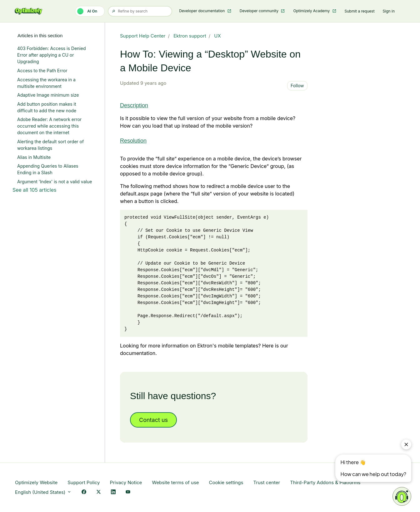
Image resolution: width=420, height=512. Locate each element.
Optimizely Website (36, 482)
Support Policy (84, 482)
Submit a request (360, 11)
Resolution (133, 141)
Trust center (267, 482)
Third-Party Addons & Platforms (325, 482)
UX (217, 36)
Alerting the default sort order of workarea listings (50, 145)
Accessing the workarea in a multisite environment (46, 83)
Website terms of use (175, 482)
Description (134, 105)
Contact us (153, 420)
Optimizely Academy (312, 11)
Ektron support (190, 36)
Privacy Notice (126, 482)
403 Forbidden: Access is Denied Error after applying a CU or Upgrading (51, 55)
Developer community (260, 11)
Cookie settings (226, 482)
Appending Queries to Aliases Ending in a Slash (48, 169)
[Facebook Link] (84, 492)
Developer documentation (202, 11)
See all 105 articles (34, 190)
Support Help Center (143, 36)
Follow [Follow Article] (297, 86)
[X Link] (99, 492)
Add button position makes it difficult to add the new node (47, 107)
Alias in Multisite (34, 157)
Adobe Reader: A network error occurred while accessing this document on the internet (49, 126)
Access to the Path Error (42, 71)
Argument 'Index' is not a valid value (55, 182)
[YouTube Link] (128, 492)
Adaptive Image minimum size (48, 95)
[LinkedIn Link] (113, 492)
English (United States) (43, 492)
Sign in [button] (389, 11)
